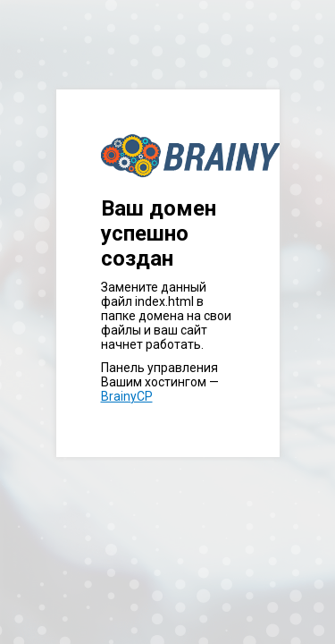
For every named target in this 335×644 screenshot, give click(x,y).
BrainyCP (127, 396)
